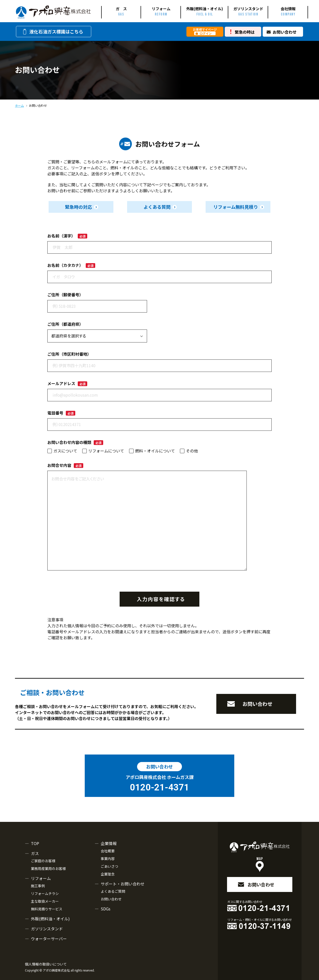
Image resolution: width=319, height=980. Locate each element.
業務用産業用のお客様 (48, 869)
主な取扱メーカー (45, 901)
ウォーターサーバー (49, 939)
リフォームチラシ (45, 893)
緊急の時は (245, 32)
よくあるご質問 (113, 891)
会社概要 (108, 851)
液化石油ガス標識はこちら (53, 31)
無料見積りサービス (47, 909)
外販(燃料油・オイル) (50, 919)
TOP (35, 843)
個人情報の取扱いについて (46, 964)
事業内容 (108, 859)
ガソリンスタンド (47, 929)
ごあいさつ (109, 866)
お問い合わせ (285, 32)
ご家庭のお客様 (43, 861)
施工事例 (38, 886)
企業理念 (108, 874)
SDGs (106, 909)
